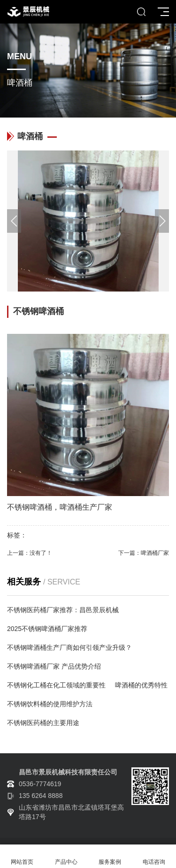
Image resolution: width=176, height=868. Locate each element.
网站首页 (22, 856)
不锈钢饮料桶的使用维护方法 (50, 704)
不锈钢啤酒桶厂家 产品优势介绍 (54, 666)
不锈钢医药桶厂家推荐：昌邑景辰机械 (63, 610)
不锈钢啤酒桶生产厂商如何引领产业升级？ (69, 647)
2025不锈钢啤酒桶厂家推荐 (47, 629)
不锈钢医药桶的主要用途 (43, 723)
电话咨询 (154, 856)
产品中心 (66, 856)
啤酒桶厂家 (155, 553)
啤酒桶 (41, 507)
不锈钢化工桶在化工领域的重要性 (56, 685)
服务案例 (110, 856)
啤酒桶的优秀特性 (141, 685)
